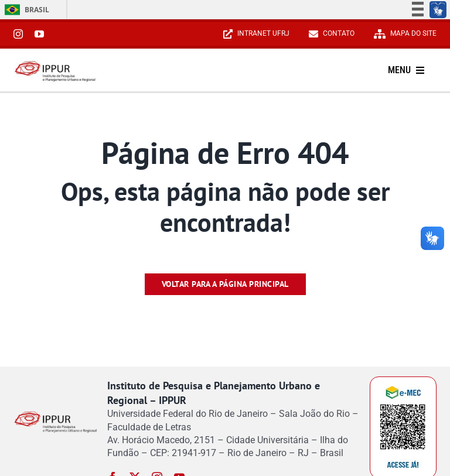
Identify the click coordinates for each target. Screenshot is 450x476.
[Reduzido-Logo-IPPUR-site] (56, 62)
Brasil (25, 10)
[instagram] (18, 34)
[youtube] (39, 34)
